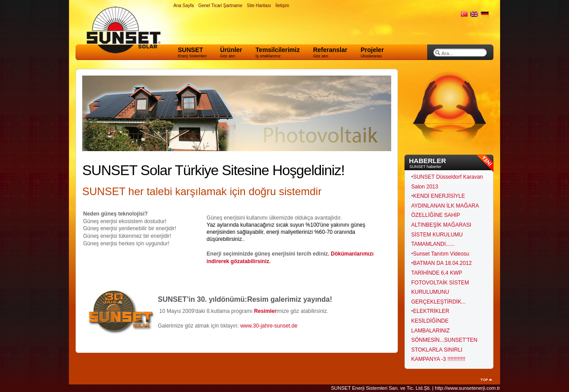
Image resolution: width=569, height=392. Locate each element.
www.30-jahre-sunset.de (269, 326)
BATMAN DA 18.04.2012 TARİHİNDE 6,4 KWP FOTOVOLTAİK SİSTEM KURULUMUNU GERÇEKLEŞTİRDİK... (441, 282)
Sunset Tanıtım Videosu (441, 254)
